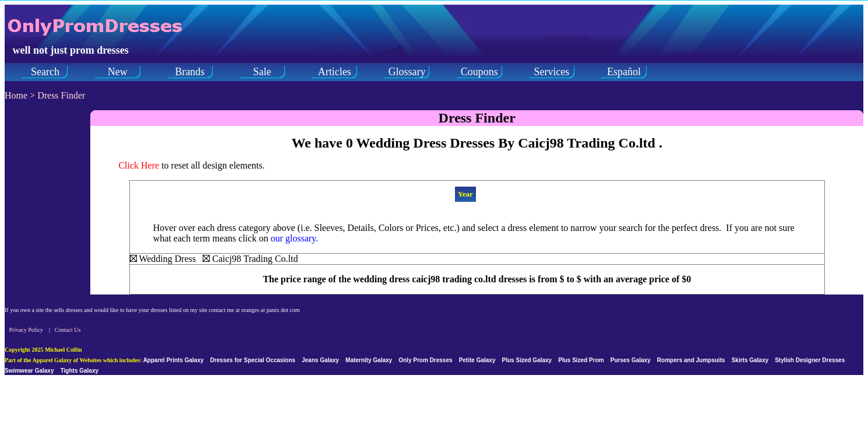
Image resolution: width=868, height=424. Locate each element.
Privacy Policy (27, 330)
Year (465, 194)
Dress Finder (61, 95)
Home (16, 95)
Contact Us (68, 330)
